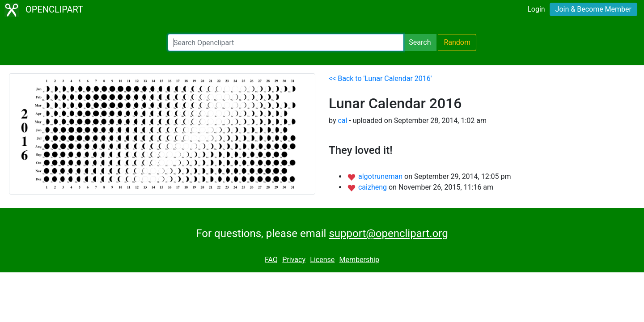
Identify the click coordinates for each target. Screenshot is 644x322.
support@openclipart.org (388, 233)
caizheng (373, 187)
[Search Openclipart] (286, 42)
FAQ (271, 260)
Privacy (294, 260)
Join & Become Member (593, 9)
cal (342, 121)
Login (536, 9)
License (322, 260)
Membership (359, 260)
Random (457, 42)
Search (420, 42)
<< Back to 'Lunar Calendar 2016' (380, 78)
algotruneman (381, 176)
